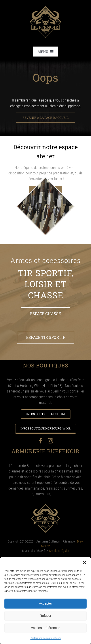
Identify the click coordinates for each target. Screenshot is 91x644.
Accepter (45, 603)
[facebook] (41, 441)
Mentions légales (59, 551)
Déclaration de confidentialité (46, 638)
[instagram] (50, 441)
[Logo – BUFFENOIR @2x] (45, 4)
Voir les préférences (46, 628)
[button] (84, 562)
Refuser (46, 616)
